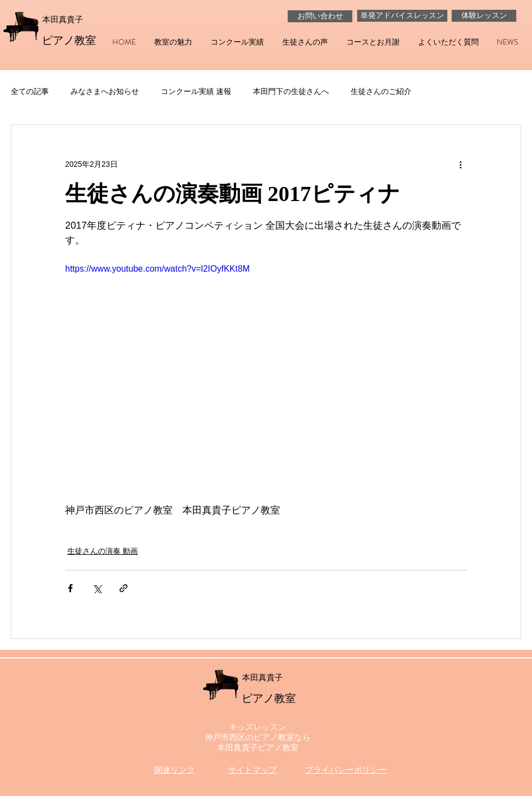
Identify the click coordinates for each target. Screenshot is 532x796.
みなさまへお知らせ (105, 91)
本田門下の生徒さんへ (291, 91)
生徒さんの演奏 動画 (103, 551)
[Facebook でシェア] (70, 588)
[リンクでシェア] (123, 588)
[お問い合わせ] (320, 16)
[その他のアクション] (460, 164)
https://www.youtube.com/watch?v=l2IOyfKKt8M (157, 269)
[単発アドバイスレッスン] (402, 16)
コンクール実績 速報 (196, 91)
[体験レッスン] (484, 16)
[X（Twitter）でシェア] (97, 588)
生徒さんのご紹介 (381, 91)
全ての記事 (30, 91)
